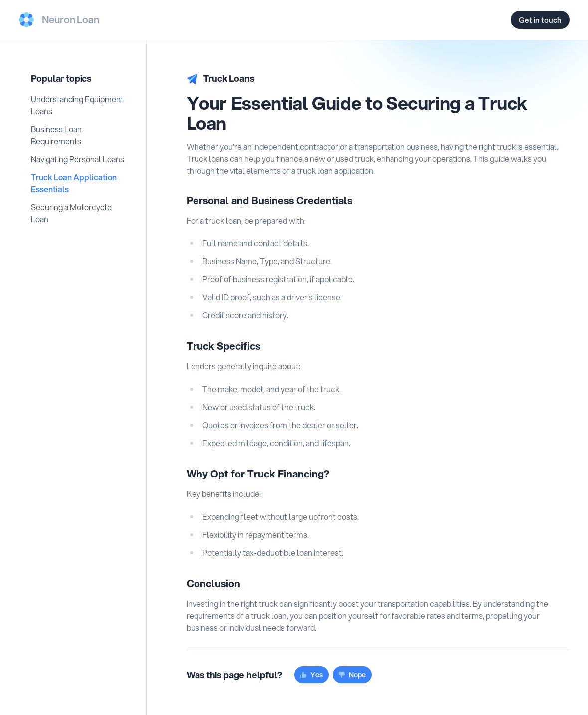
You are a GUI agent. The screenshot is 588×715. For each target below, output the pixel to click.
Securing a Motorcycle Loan (71, 213)
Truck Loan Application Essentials (74, 183)
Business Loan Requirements (56, 135)
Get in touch (540, 20)
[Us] (59, 20)
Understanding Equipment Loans (77, 105)
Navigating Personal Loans (78, 159)
